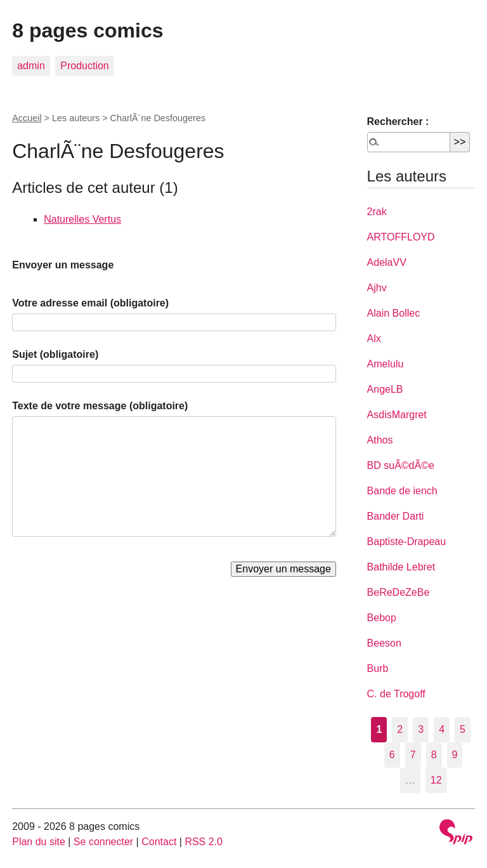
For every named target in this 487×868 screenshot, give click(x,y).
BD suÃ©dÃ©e (401, 465)
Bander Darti (396, 516)
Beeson (384, 643)
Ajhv (377, 288)
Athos (380, 440)
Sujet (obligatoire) (55, 354)
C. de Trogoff (396, 694)
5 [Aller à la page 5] (463, 729)
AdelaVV (387, 262)
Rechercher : (398, 122)
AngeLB (385, 389)
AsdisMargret (397, 415)
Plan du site (39, 842)
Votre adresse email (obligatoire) (90, 303)
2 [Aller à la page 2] (400, 729)
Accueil (27, 118)
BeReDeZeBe (399, 592)
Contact (159, 842)
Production (85, 66)
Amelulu (386, 364)
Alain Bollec (394, 313)
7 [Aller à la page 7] (413, 755)
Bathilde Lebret (401, 567)
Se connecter (103, 842)
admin (31, 66)
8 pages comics (88, 30)
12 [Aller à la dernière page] (436, 780)
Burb (378, 668)
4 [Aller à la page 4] (442, 729)
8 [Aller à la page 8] (434, 755)
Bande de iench (402, 491)
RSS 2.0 (204, 842)
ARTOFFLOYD (401, 237)
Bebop (382, 618)
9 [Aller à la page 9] (455, 755)
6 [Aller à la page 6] (392, 755)
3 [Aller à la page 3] (421, 729)
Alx (374, 339)
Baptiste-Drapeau (407, 542)
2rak (377, 212)
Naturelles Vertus (82, 219)
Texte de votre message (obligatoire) (100, 406)
